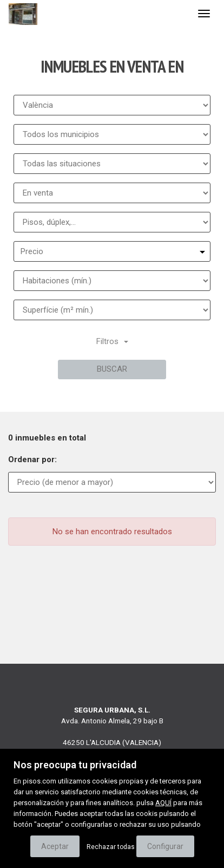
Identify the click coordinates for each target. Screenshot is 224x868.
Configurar (165, 846)
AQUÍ (163, 803)
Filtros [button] (112, 341)
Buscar (112, 369)
